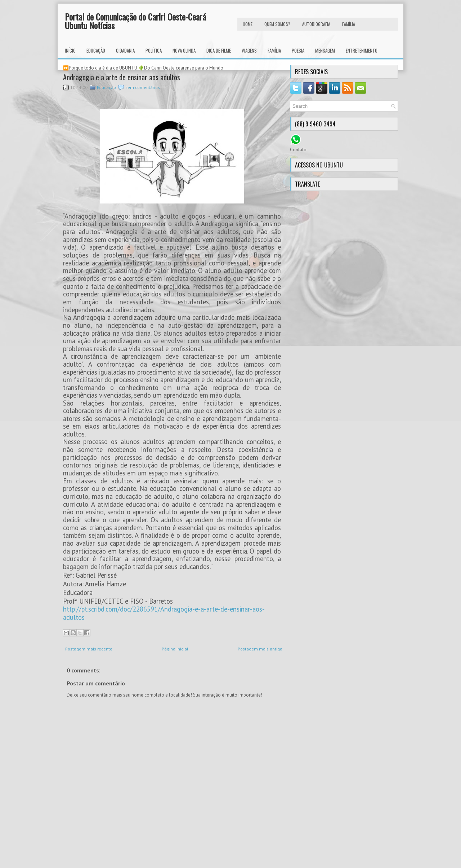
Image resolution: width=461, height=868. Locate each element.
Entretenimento (362, 50)
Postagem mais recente (89, 649)
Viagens (249, 50)
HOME (248, 24)
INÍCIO (70, 50)
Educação (96, 50)
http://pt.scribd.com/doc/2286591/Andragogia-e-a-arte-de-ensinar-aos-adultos (164, 613)
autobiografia (316, 24)
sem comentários (143, 87)
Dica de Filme (219, 50)
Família (274, 50)
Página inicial (175, 649)
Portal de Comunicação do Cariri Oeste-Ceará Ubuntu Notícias (135, 21)
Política (154, 50)
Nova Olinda (184, 50)
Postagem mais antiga (260, 649)
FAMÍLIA (349, 24)
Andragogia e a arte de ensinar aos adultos (122, 77)
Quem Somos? (277, 24)
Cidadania (125, 50)
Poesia (298, 50)
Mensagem (325, 50)
